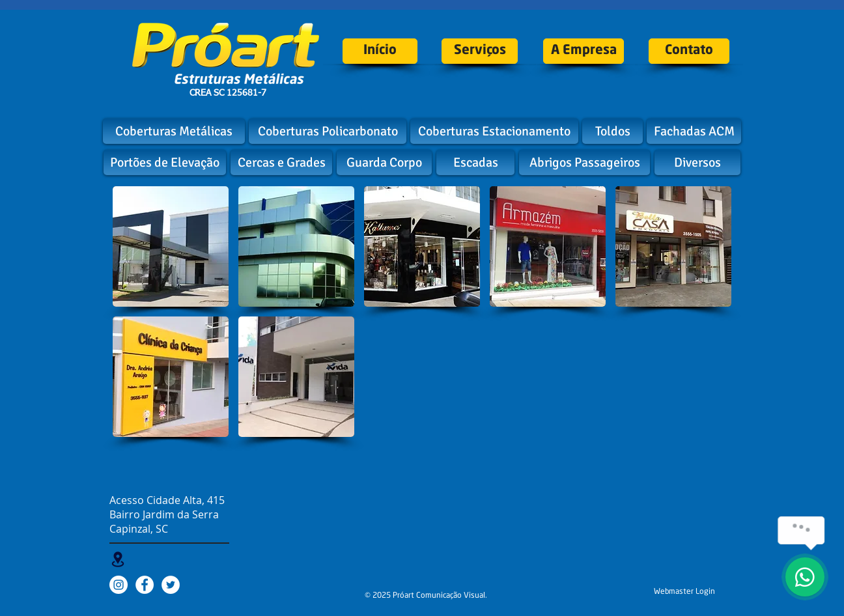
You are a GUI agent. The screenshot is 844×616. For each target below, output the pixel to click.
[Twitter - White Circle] (171, 585)
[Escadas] (475, 162)
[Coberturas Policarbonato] (328, 131)
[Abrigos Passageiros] (584, 162)
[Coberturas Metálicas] (174, 131)
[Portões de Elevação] (165, 162)
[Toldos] (612, 131)
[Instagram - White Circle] (119, 585)
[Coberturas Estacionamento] (494, 131)
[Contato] (689, 51)
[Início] (380, 51)
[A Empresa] (584, 51)
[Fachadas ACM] (694, 131)
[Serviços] (480, 51)
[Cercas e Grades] (281, 162)
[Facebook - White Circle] (145, 585)
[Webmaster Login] (684, 592)
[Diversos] (697, 162)
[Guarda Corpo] (384, 162)
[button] (171, 246)
